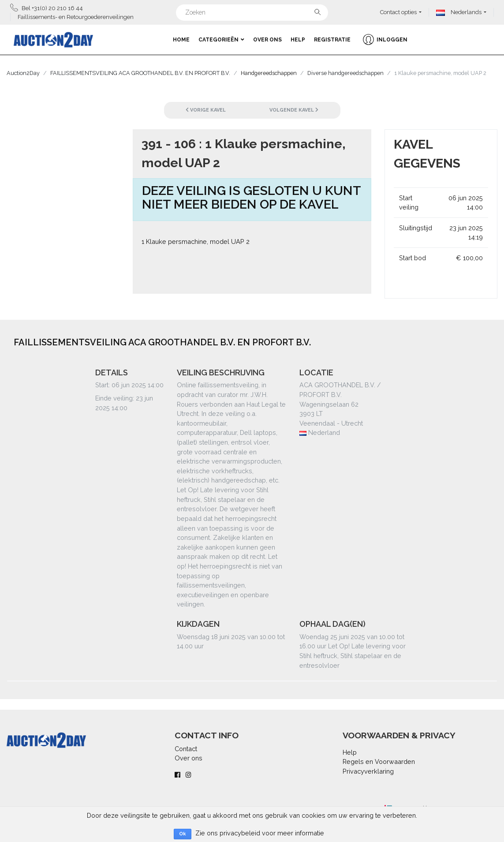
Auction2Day (23, 73)
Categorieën (221, 40)
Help (298, 40)
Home (181, 40)
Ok (183, 834)
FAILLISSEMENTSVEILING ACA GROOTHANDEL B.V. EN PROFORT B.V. (140, 73)
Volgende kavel (294, 110)
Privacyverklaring (368, 771)
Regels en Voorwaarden (379, 762)
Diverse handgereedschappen (345, 73)
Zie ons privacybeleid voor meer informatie (260, 833)
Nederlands (459, 12)
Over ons (267, 40)
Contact (186, 749)
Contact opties (398, 12)
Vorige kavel (206, 110)
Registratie (332, 40)
